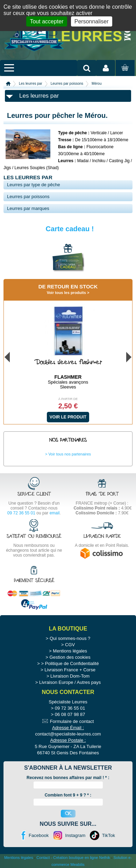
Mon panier (124, 74)
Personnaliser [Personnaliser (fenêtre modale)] (92, 21)
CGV (70, 645)
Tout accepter (46, 21)
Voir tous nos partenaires (70, 454)
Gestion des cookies (70, 657)
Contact (43, 858)
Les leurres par (31, 84)
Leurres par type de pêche (34, 185)
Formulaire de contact (72, 721)
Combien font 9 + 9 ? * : (68, 795)
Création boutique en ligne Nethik (82, 858)
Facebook (39, 835)
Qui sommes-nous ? (70, 638)
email (55, 513)
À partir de (68, 399)
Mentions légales (70, 651)
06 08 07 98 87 (70, 714)
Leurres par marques (28, 208)
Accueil (8, 84)
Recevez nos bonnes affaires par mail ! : (68, 778)
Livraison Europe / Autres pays (70, 682)
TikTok (109, 835)
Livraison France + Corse (70, 670)
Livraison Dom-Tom (70, 676)
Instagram (76, 835)
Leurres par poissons (67, 84)
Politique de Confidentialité (72, 663)
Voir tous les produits (66, 293)
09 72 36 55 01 (21, 513)
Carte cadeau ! (70, 229)
